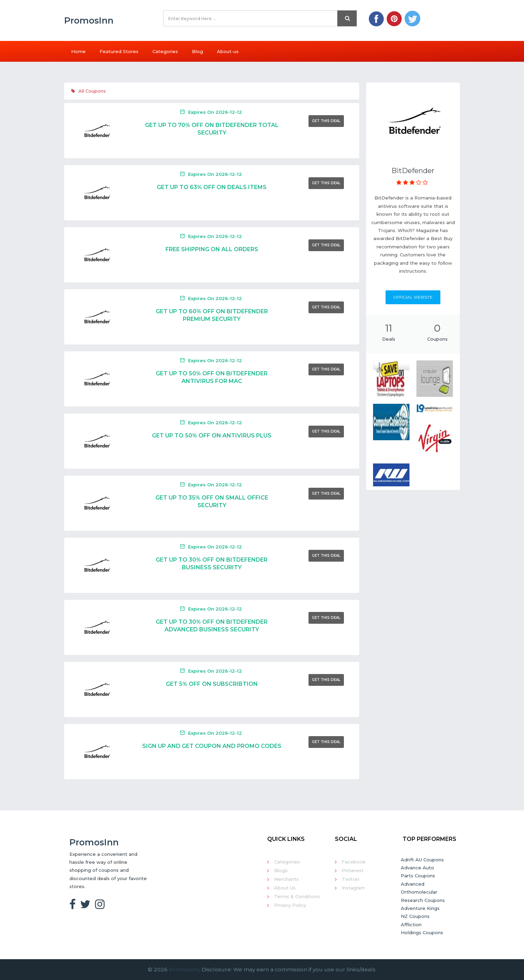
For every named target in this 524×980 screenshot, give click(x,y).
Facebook (354, 862)
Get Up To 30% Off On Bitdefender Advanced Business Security (212, 626)
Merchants (286, 879)
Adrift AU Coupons (422, 860)
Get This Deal (326, 121)
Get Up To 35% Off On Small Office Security (212, 501)
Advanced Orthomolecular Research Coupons (423, 892)
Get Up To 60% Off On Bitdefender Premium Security (212, 315)
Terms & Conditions (297, 896)
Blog (197, 51)
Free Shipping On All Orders (212, 249)
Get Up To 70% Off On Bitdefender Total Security (212, 129)
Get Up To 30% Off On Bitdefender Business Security (212, 564)
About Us (285, 888)
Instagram (353, 888)
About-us (228, 51)
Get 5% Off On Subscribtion (212, 684)
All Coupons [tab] (88, 91)
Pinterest (353, 870)
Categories (165, 51)
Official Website (413, 297)
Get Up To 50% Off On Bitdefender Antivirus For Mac (212, 377)
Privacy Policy (290, 905)
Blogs (281, 870)
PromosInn (184, 969)
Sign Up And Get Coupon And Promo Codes (212, 746)
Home (78, 51)
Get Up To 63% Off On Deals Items (212, 187)
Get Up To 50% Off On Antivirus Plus (212, 436)
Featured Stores (119, 51)
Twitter (351, 879)
